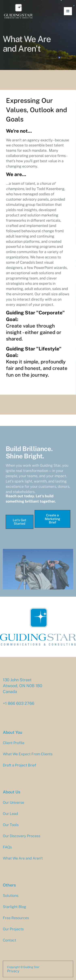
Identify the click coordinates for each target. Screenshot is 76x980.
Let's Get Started (19, 526)
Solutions (11, 899)
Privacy (13, 975)
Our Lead (10, 818)
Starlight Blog (14, 911)
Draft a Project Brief (19, 769)
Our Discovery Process (22, 840)
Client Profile (14, 747)
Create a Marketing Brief (52, 519)
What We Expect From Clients (28, 758)
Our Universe (13, 806)
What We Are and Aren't (23, 862)
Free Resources (16, 922)
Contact (10, 944)
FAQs (7, 851)
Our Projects (13, 933)
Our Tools (11, 829)
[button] (68, 11)
